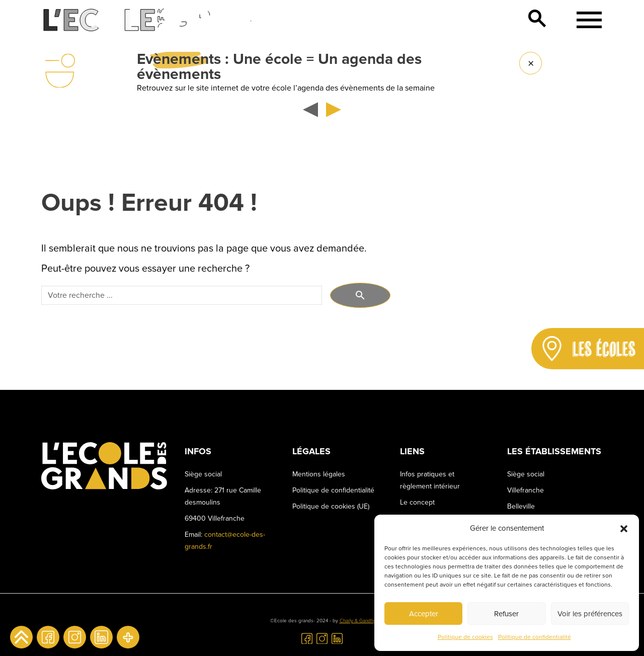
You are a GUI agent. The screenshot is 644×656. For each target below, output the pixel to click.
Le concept (417, 502)
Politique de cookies (465, 637)
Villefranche (526, 490)
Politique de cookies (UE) (331, 506)
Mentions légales (319, 474)
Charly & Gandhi (357, 621)
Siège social (526, 474)
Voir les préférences (590, 614)
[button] (624, 528)
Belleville (521, 506)
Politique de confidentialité (535, 637)
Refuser (506, 614)
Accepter (424, 614)
